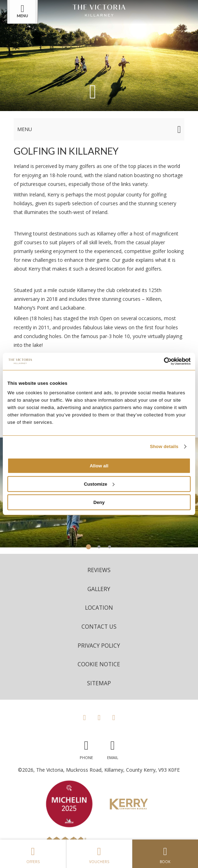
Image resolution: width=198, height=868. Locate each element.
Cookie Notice (99, 664)
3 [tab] (110, 547)
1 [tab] (88, 547)
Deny (99, 502)
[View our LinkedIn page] (114, 717)
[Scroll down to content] (93, 91)
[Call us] (86, 748)
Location (99, 608)
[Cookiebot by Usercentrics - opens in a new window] (160, 361)
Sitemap (99, 683)
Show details (164, 446)
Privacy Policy (99, 646)
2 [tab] (99, 547)
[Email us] (113, 748)
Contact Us (99, 627)
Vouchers (99, 854)
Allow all (99, 466)
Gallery (99, 589)
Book (165, 854)
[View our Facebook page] (84, 717)
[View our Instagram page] (99, 717)
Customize (99, 484)
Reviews (99, 570)
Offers (33, 854)
